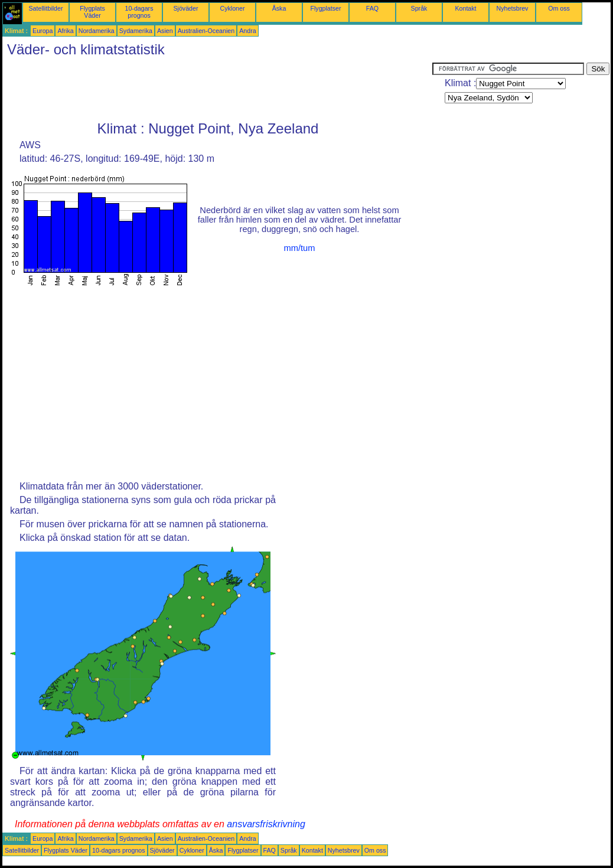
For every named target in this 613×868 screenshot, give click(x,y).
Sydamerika (136, 31)
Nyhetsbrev (513, 8)
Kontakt (465, 8)
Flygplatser (325, 8)
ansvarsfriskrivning (266, 824)
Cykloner (232, 8)
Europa (43, 31)
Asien (165, 31)
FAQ (372, 8)
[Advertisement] (217, 89)
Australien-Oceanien (206, 31)
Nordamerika (97, 31)
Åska (279, 8)
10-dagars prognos (139, 12)
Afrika (65, 31)
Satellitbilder (45, 8)
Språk (419, 8)
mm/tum (300, 248)
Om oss (559, 8)
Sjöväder (185, 8)
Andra (247, 31)
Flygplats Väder (92, 12)
